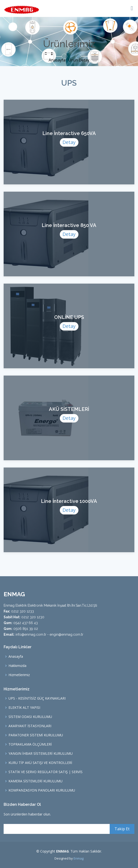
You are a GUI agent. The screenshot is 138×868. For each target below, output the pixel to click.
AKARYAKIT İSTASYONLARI (30, 726)
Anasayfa (57, 60)
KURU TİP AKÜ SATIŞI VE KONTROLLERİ (40, 763)
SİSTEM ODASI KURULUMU (30, 717)
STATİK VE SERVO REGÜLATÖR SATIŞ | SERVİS (46, 772)
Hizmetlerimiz (19, 675)
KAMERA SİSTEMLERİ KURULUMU (35, 781)
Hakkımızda (17, 666)
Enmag (79, 858)
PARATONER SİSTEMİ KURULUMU (36, 735)
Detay (69, 143)
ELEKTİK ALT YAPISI (24, 708)
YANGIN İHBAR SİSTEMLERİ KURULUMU (41, 754)
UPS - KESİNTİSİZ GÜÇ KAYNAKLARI (37, 698)
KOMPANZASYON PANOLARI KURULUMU (42, 790)
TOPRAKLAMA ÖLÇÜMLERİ (30, 744)
